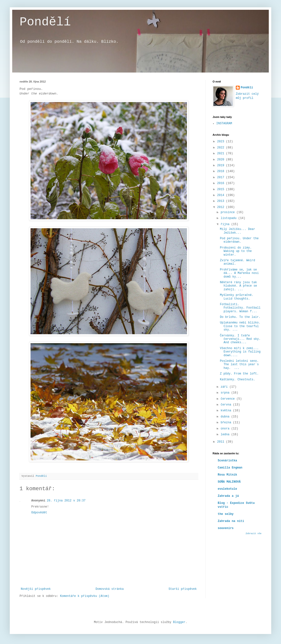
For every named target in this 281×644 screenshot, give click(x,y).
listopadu (229, 218)
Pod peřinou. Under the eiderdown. (239, 240)
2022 (222, 148)
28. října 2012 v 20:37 (66, 501)
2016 (222, 183)
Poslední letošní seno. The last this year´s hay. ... (239, 365)
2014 (222, 195)
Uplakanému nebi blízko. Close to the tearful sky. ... (240, 326)
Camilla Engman (230, 468)
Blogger (179, 622)
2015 (222, 189)
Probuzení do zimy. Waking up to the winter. (236, 251)
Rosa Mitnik (227, 475)
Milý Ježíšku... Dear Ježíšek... (238, 231)
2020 (222, 160)
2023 (222, 142)
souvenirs (226, 528)
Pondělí (45, 22)
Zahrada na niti (231, 521)
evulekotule (227, 489)
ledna (226, 435)
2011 (222, 442)
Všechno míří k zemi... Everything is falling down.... (240, 352)
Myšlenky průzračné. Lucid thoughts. (237, 297)
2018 (222, 171)
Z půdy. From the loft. (239, 374)
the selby (226, 514)
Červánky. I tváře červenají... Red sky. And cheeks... (240, 339)
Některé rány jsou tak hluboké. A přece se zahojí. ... (238, 286)
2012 (222, 207)
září (225, 387)
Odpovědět (39, 513)
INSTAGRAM (224, 124)
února (226, 429)
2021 (222, 154)
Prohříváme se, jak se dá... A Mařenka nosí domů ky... (239, 273)
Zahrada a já (228, 496)
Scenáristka (227, 461)
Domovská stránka (110, 589)
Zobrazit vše (254, 534)
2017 (222, 177)
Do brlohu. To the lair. (240, 317)
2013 (222, 201)
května (227, 411)
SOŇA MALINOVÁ (229, 482)
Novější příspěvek (36, 589)
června (227, 405)
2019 (222, 166)
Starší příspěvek (183, 589)
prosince (229, 212)
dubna (226, 417)
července (229, 399)
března (227, 423)
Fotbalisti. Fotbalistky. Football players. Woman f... (240, 308)
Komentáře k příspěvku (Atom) (85, 596)
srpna (226, 393)
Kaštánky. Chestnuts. (238, 380)
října (226, 224)
